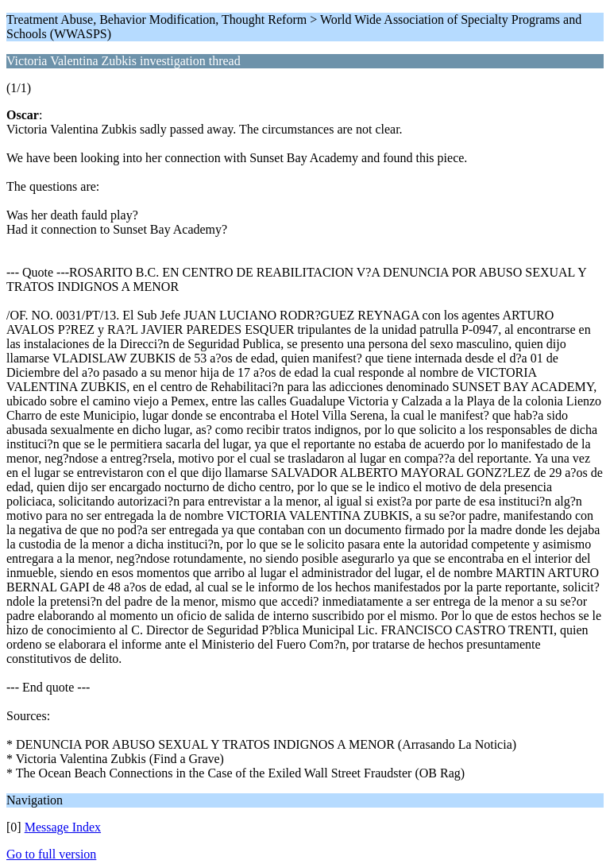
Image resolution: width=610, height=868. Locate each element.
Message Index (63, 827)
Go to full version (51, 854)
